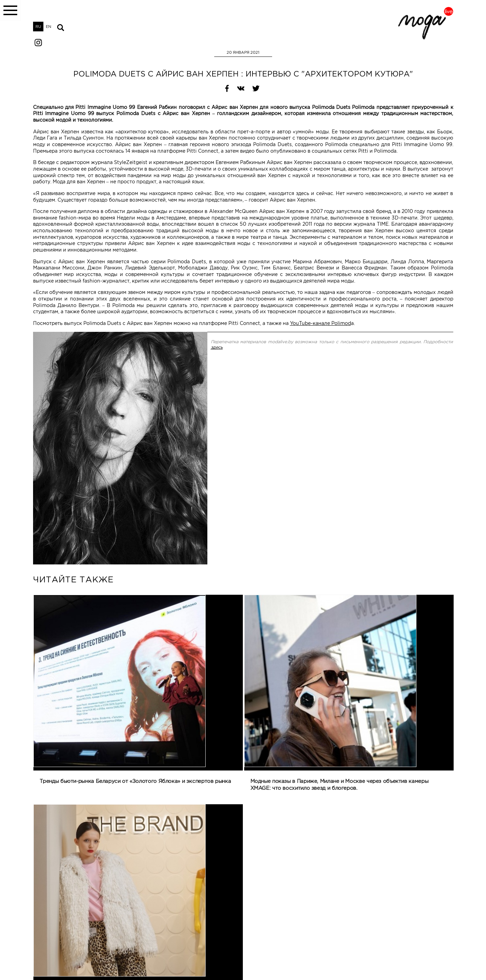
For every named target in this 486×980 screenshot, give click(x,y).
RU (38, 27)
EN (49, 27)
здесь (217, 347)
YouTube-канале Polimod (320, 323)
